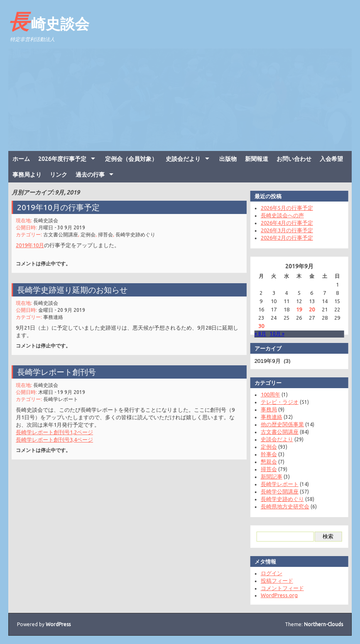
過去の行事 (90, 175)
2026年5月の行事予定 (284, 208)
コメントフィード (279, 588)
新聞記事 (269, 476)
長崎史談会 (49, 21)
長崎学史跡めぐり (135, 233)
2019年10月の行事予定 (61, 207)
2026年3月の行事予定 (284, 230)
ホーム (21, 159)
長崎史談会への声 (279, 215)
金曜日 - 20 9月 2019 (64, 309)
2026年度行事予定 (62, 159)
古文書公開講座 (63, 233)
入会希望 (331, 159)
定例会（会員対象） (131, 159)
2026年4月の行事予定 (284, 223)
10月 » (274, 334)
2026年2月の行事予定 (284, 238)
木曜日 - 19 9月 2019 (64, 392)
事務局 (266, 409)
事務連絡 (56, 316)
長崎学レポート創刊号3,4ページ (57, 437)
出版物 (228, 159)
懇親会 (266, 462)
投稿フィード (274, 581)
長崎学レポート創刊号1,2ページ (57, 430)
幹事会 (266, 454)
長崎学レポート (63, 398)
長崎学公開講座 (277, 491)
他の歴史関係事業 (279, 424)
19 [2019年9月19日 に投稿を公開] (296, 309)
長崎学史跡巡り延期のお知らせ (74, 290)
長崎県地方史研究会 (282, 506)
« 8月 (257, 334)
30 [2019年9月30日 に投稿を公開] (258, 326)
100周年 (268, 394)
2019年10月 (33, 243)
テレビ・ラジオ (277, 402)
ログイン (269, 573)
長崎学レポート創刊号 (59, 372)
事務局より (27, 175)
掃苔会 (107, 233)
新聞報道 (257, 159)
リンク (59, 175)
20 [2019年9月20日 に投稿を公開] (309, 309)
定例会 (90, 233)
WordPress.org (276, 595)
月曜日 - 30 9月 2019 (64, 227)
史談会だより (183, 159)
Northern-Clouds (323, 624)
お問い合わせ (294, 159)
